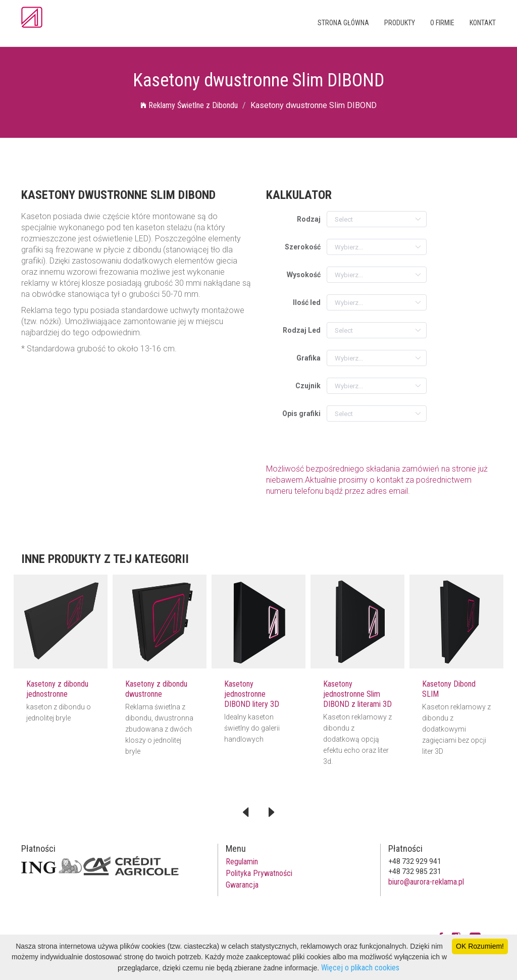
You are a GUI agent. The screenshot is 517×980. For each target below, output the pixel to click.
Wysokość (304, 275)
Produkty (400, 23)
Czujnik (308, 386)
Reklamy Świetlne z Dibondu (189, 105)
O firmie (442, 23)
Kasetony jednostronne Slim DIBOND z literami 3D (357, 694)
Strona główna (343, 23)
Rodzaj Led (302, 330)
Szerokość (303, 247)
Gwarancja (242, 885)
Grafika (308, 358)
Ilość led (307, 302)
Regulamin (242, 862)
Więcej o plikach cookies (360, 968)
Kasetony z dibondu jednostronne (57, 689)
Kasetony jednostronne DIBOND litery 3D (252, 694)
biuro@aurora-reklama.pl (426, 882)
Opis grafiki (301, 414)
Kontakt (483, 23)
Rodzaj (309, 219)
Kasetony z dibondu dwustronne (156, 689)
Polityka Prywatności (259, 873)
